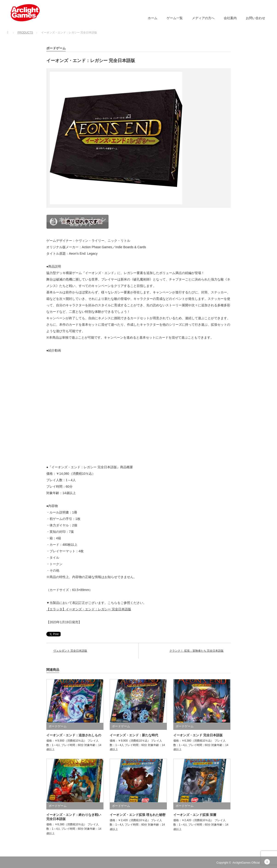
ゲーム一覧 (175, 18)
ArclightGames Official (246, 863)
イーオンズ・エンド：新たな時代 (134, 735)
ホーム (153, 18)
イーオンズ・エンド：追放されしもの (74, 735)
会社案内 (230, 18)
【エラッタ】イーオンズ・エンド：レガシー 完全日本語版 (89, 609)
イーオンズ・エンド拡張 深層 (195, 815)
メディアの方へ (203, 18)
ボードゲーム (56, 48)
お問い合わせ (256, 18)
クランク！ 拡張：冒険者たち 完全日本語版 (196, 651)
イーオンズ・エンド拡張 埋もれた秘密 (138, 815)
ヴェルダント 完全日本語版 (70, 651)
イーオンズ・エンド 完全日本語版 (198, 735)
